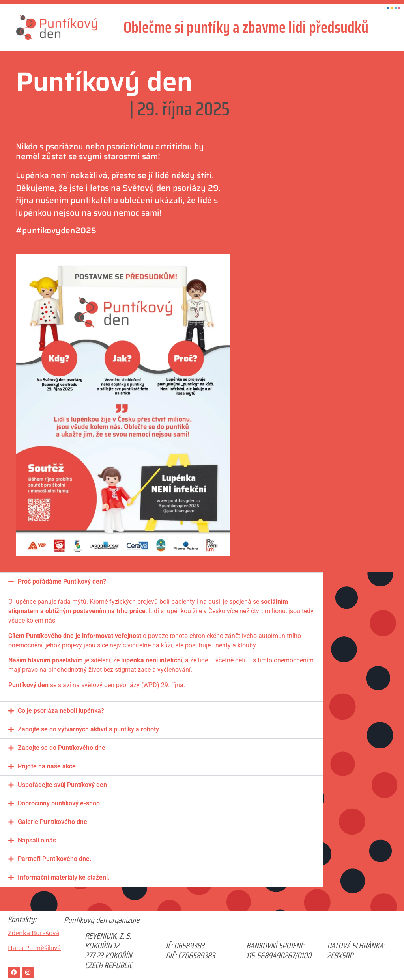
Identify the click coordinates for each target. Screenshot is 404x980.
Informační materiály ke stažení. (64, 877)
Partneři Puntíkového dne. (55, 859)
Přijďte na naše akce (47, 766)
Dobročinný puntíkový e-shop (59, 803)
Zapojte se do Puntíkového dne (62, 748)
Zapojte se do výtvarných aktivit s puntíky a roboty (88, 729)
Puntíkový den (104, 81)
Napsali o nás (37, 840)
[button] (162, 582)
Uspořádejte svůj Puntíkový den (62, 785)
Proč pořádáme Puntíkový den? (62, 581)
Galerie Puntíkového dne (52, 822)
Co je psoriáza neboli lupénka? (61, 711)
